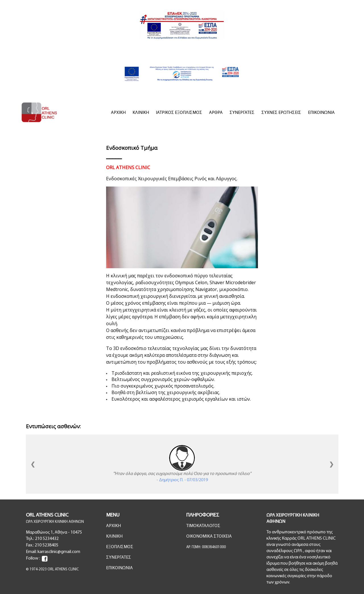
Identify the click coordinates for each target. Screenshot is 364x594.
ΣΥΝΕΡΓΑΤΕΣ (242, 113)
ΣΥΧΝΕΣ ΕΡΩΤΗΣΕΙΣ (281, 113)
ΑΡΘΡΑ (216, 113)
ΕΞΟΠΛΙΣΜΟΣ (120, 547)
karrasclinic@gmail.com (59, 552)
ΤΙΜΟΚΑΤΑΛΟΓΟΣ (203, 526)
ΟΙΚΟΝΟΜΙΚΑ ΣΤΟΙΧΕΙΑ (209, 536)
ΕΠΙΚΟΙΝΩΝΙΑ (321, 113)
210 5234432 (47, 539)
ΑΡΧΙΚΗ (118, 113)
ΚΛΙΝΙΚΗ (141, 113)
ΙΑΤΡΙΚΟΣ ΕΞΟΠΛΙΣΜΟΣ (179, 113)
